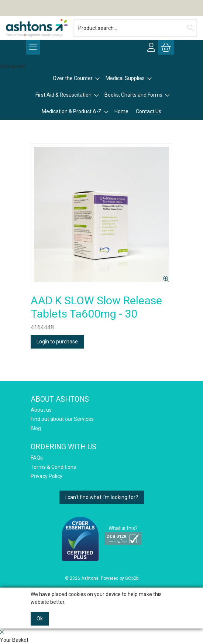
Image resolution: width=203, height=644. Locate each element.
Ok (40, 619)
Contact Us (149, 111)
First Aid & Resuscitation (63, 95)
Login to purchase (57, 342)
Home (121, 111)
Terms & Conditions (53, 467)
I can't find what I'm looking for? (102, 497)
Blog (36, 428)
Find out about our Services (62, 419)
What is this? (123, 528)
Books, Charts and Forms (133, 95)
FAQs (37, 458)
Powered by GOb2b (120, 578)
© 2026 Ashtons (82, 578)
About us (41, 410)
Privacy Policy (47, 476)
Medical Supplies (125, 78)
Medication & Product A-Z (72, 111)
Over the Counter (73, 78)
